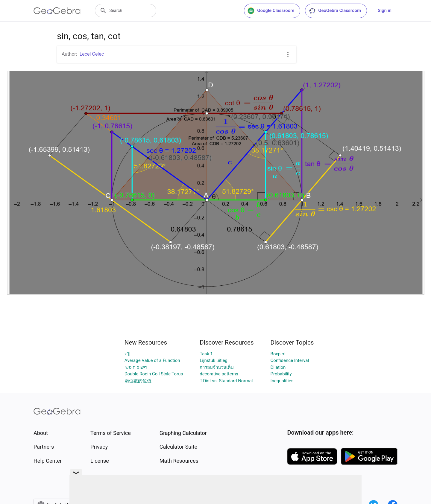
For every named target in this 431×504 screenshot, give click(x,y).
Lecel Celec (92, 54)
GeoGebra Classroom (335, 11)
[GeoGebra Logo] (57, 11)
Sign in (385, 10)
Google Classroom (271, 11)
